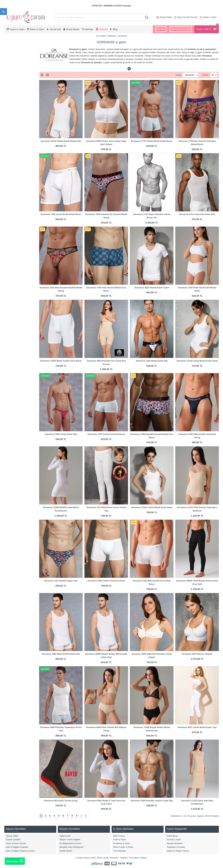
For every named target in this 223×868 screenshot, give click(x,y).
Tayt (10, 139)
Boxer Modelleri (16, 108)
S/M (10, 202)
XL (10, 176)
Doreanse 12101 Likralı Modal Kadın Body (152, 507)
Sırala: (173, 75)
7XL (10, 212)
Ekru (11, 273)
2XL (10, 182)
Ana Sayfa (101, 36)
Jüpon (11, 149)
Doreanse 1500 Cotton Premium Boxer (106, 581)
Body (11, 103)
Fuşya (11, 283)
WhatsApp (15, 861)
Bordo (11, 248)
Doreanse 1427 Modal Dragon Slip (61, 581)
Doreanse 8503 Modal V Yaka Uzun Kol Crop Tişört (106, 802)
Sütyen (12, 134)
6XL (10, 207)
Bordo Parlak (14, 258)
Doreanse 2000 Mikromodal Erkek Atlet (61, 654)
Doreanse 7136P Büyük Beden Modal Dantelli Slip (152, 729)
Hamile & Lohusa (16, 118)
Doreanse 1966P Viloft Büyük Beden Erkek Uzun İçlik (197, 582)
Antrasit (12, 233)
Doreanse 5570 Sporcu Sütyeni (197, 654)
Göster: (206, 75)
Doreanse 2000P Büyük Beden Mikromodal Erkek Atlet (106, 656)
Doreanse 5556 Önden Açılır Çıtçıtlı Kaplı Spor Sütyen (106, 143)
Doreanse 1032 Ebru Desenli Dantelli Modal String (61, 289)
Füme (11, 278)
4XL (10, 192)
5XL (10, 197)
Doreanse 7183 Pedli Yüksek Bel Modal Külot (197, 289)
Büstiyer (12, 113)
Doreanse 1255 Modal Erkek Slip (152, 361)
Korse (11, 123)
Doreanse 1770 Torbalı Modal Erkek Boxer (152, 141)
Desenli (12, 268)
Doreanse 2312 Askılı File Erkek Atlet (197, 214)
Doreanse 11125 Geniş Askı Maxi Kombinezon (197, 802)
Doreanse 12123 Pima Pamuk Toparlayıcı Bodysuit (197, 509)
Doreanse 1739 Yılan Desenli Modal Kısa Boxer (106, 289)
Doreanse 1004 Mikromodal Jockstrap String (197, 436)
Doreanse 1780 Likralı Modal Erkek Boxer (61, 214)
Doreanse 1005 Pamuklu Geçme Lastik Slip (152, 801)
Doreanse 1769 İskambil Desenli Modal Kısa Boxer (152, 436)
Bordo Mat (13, 253)
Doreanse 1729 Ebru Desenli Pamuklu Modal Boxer (197, 143)
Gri (10, 294)
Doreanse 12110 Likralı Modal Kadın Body (197, 361)
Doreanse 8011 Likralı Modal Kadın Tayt (197, 727)
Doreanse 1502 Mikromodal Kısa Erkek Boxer (152, 582)
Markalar (112, 36)
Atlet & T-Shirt (15, 98)
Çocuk (11, 86)
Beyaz (11, 243)
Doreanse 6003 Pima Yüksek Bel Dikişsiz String (106, 729)
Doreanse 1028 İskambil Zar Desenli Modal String (106, 216)
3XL (10, 187)
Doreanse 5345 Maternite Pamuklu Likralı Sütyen (152, 656)
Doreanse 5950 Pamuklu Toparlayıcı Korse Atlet (61, 729)
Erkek (11, 80)
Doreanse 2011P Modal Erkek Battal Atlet (61, 141)
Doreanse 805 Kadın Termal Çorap (61, 801)
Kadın (11, 75)
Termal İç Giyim (16, 144)
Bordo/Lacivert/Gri (17, 263)
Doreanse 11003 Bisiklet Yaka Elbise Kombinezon (61, 509)
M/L (10, 217)
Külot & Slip (14, 128)
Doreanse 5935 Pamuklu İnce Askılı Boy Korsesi (106, 362)
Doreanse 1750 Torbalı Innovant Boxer (106, 434)
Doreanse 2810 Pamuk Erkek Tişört (152, 288)
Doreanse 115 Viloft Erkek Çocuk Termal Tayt (106, 509)
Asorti (11, 238)
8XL (10, 222)
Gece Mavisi (14, 289)
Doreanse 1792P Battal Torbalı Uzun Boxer (61, 361)
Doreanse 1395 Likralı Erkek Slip (61, 434)
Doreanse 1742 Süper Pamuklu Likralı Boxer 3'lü (152, 216)
